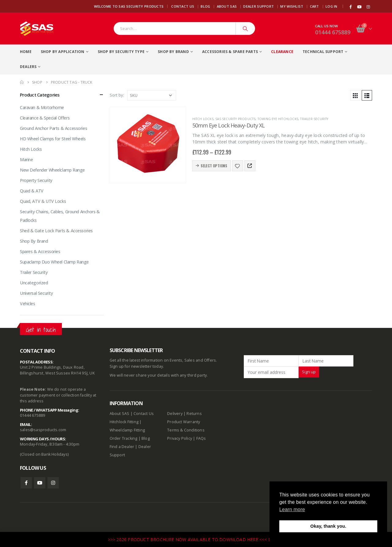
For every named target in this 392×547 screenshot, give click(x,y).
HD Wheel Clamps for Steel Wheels (53, 139)
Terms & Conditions (186, 430)
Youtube (40, 483)
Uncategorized (34, 283)
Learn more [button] (292, 509)
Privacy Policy (180, 438)
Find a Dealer (122, 447)
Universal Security (36, 293)
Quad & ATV (32, 191)
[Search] (245, 28)
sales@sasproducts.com (43, 430)
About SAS (227, 6)
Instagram (53, 483)
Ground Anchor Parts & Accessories (53, 128)
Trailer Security (314, 119)
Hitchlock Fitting (124, 422)
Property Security (36, 180)
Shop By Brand (173, 52)
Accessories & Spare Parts (230, 52)
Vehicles (28, 304)
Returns (194, 414)
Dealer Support (258, 6)
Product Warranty (184, 422)
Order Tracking (124, 438)
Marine (26, 160)
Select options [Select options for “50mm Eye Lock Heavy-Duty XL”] (214, 166)
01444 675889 (333, 32)
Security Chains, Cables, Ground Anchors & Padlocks (60, 216)
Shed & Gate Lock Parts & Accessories (56, 231)
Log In (332, 6)
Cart (315, 6)
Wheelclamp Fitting (127, 430)
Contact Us (183, 6)
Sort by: (117, 95)
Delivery (175, 414)
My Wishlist (292, 6)
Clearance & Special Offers (45, 118)
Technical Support (323, 52)
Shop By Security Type (121, 52)
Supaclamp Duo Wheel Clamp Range (54, 262)
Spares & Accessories (40, 251)
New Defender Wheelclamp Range (52, 170)
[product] (148, 145)
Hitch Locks (203, 119)
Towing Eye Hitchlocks (278, 119)
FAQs (201, 438)
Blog (205, 6)
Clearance (282, 52)
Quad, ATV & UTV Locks (43, 201)
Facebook (26, 483)
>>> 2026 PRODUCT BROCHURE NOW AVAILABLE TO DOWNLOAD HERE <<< (188, 539)
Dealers (28, 67)
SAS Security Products (235, 119)
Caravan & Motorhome (42, 107)
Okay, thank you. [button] (328, 526)
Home (26, 52)
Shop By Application (63, 52)
